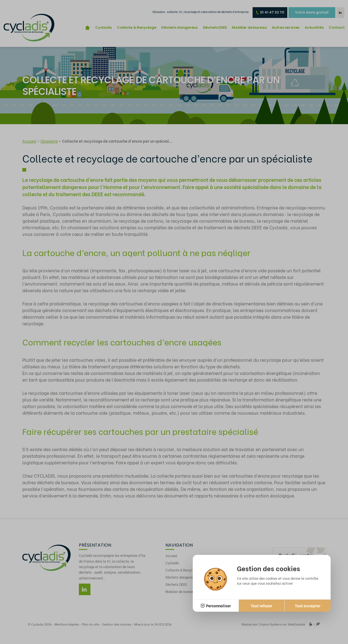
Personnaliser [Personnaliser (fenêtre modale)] (218, 606)
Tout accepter (308, 606)
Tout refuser (261, 606)
